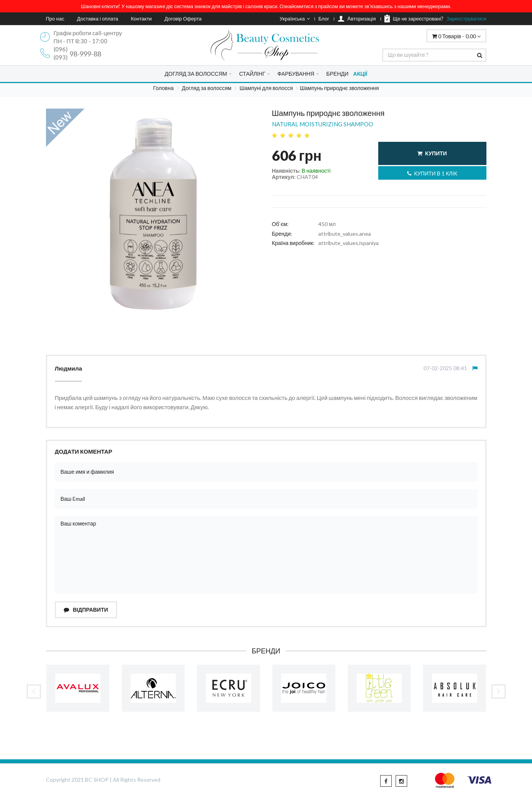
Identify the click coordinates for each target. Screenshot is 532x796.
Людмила (69, 368)
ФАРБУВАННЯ (296, 74)
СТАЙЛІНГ (252, 74)
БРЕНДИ (338, 74)
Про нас (55, 19)
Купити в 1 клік (432, 173)
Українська (295, 19)
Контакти (141, 19)
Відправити (86, 610)
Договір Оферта (183, 19)
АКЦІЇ (360, 74)
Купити (432, 153)
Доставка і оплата (98, 19)
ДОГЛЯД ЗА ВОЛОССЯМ (196, 74)
